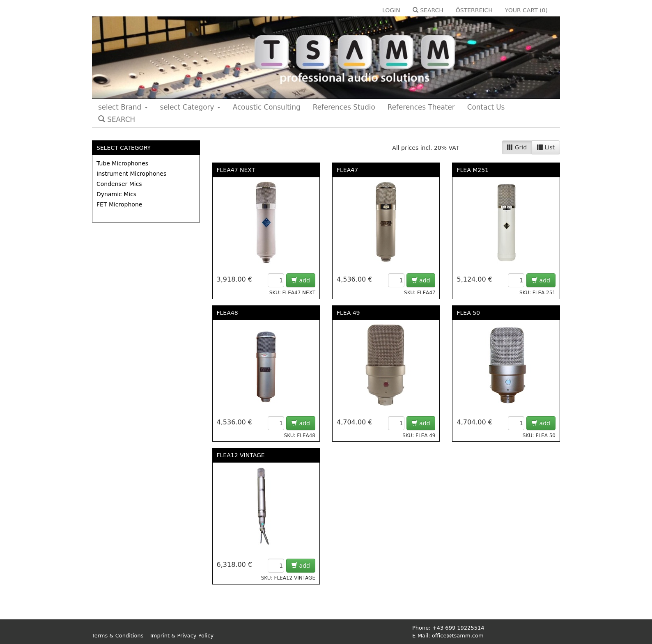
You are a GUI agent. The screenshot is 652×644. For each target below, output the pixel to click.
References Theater (421, 107)
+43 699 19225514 (458, 628)
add (301, 280)
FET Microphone (119, 204)
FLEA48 (227, 313)
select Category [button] (190, 107)
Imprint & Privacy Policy (182, 636)
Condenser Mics (119, 184)
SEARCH (428, 10)
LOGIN (391, 10)
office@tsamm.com (458, 636)
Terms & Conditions (118, 636)
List (546, 147)
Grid (517, 147)
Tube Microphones (122, 163)
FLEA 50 (468, 313)
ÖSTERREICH (474, 10)
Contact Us (486, 107)
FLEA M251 (473, 170)
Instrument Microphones (131, 174)
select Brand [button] (123, 107)
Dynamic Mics (116, 194)
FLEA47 (347, 170)
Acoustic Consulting (267, 107)
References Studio (344, 107)
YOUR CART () (526, 10)
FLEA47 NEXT (236, 170)
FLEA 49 (348, 313)
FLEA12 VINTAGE (241, 455)
